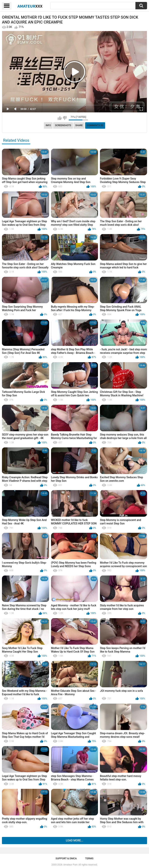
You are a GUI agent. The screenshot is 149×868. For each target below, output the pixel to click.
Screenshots (63, 125)
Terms (89, 858)
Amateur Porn (70, 865)
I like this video (60, 118)
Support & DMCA (66, 858)
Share (79, 125)
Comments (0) (95, 125)
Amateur (30, 6)
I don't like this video (65, 118)
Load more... (75, 840)
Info (48, 125)
